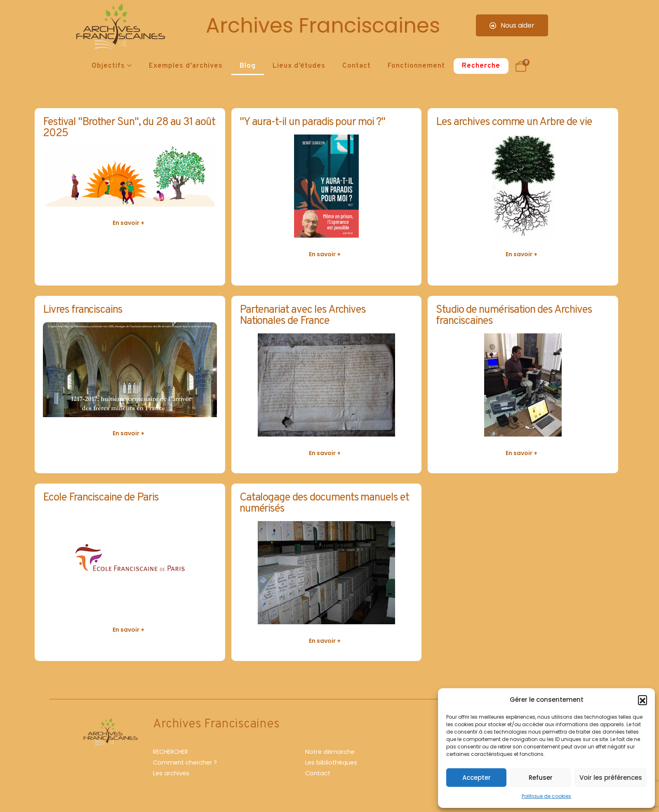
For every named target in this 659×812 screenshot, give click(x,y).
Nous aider (512, 25)
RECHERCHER (171, 752)
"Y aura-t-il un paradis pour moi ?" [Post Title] (312, 122)
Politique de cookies (546, 796)
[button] (643, 700)
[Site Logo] (119, 29)
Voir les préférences (611, 778)
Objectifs (108, 66)
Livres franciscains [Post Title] (83, 310)
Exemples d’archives (186, 66)
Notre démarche (330, 752)
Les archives (171, 773)
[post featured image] (130, 176)
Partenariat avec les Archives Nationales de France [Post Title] (303, 316)
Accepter (477, 778)
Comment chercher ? (185, 762)
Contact (357, 66)
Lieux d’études (299, 66)
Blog (248, 66)
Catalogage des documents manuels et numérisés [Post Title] (324, 503)
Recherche (481, 66)
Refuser (541, 778)
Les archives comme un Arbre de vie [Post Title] (514, 122)
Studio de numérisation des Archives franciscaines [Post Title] (514, 316)
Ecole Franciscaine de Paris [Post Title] (101, 498)
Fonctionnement (416, 66)
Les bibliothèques (331, 762)
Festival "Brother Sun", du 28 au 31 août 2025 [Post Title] (129, 128)
